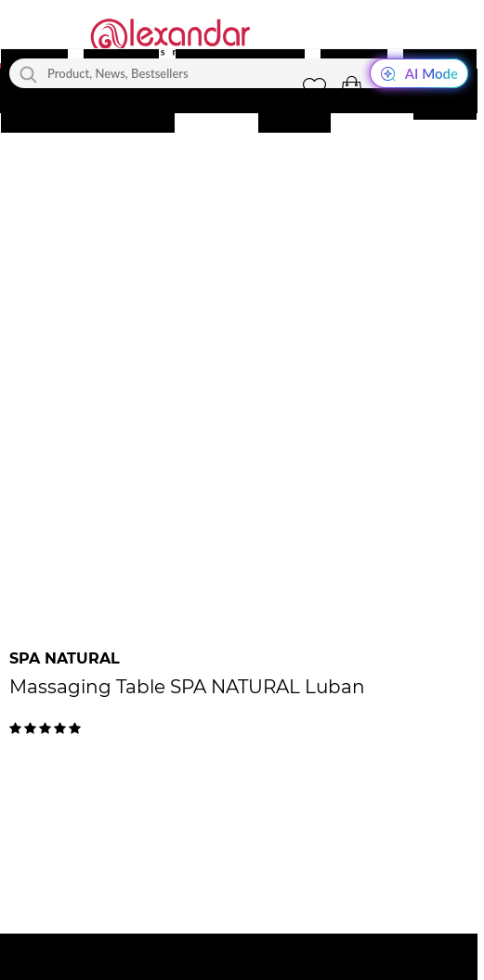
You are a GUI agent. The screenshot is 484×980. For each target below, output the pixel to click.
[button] (351, 88)
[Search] (28, 73)
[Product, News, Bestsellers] (239, 73)
